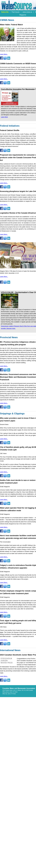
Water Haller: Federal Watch (11, 25)
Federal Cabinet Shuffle (10, 130)
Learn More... (4, 54)
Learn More (4, 117)
